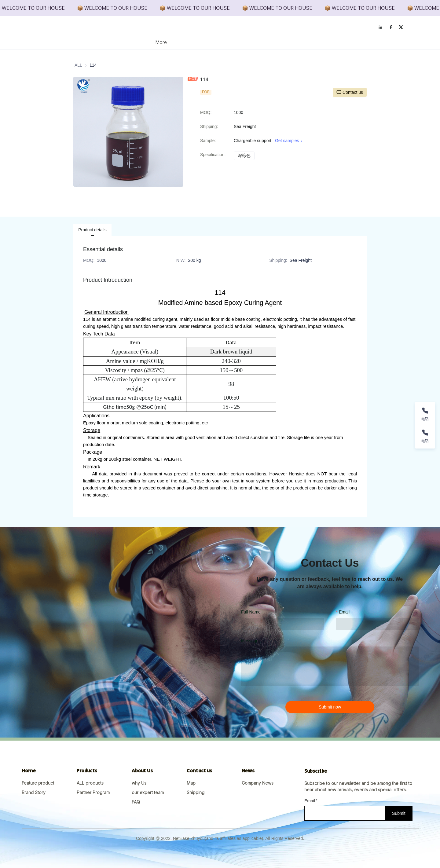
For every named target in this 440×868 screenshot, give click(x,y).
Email (344, 612)
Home (161, 42)
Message (250, 641)
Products (187, 42)
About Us (217, 42)
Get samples (290, 141)
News (244, 42)
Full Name (251, 612)
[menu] (220, 42)
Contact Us (272, 42)
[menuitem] (161, 42)
